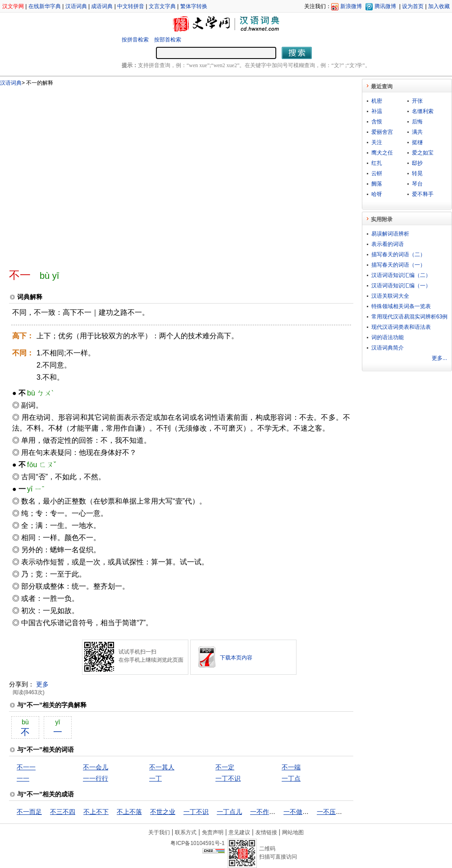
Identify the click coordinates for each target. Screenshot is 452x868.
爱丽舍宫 (382, 132)
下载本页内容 (236, 658)
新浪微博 (351, 6)
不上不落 (129, 812)
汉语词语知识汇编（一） (401, 286)
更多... (439, 358)
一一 (23, 778)
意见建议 (239, 832)
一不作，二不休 (272, 812)
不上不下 (96, 812)
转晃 (417, 173)
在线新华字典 (45, 6)
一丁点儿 (229, 812)
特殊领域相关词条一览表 (401, 306)
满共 (417, 132)
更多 (42, 684)
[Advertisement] (84, 174)
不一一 (26, 767)
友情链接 (266, 832)
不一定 (225, 767)
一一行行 (96, 778)
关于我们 (159, 832)
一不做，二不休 (306, 812)
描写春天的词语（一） (398, 265)
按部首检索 (168, 40)
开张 (417, 101)
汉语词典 (76, 6)
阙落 (377, 184)
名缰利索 (423, 111)
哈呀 (377, 194)
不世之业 (163, 812)
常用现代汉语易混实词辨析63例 (409, 317)
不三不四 (63, 812)
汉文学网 (13, 6)
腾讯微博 (385, 6)
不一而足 (29, 812)
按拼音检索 (135, 40)
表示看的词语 (388, 244)
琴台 (417, 184)
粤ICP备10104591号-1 (197, 843)
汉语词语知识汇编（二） (401, 275)
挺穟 (417, 142)
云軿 (377, 173)
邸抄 (417, 163)
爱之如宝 (423, 153)
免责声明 (213, 832)
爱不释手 (423, 194)
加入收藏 (439, 6)
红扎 (377, 163)
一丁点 (291, 778)
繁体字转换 (194, 6)
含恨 (377, 122)
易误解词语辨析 (390, 234)
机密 (377, 101)
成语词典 (102, 6)
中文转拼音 (131, 6)
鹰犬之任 (382, 153)
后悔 (417, 122)
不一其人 (162, 767)
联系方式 (186, 832)
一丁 (155, 778)
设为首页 (413, 6)
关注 (377, 142)
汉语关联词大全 (390, 296)
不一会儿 (96, 767)
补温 (377, 111)
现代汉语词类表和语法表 (401, 327)
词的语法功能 (388, 337)
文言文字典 (162, 6)
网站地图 (293, 832)
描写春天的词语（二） (398, 254)
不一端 (291, 767)
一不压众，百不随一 (345, 812)
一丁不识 (228, 778)
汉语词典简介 (388, 348)
